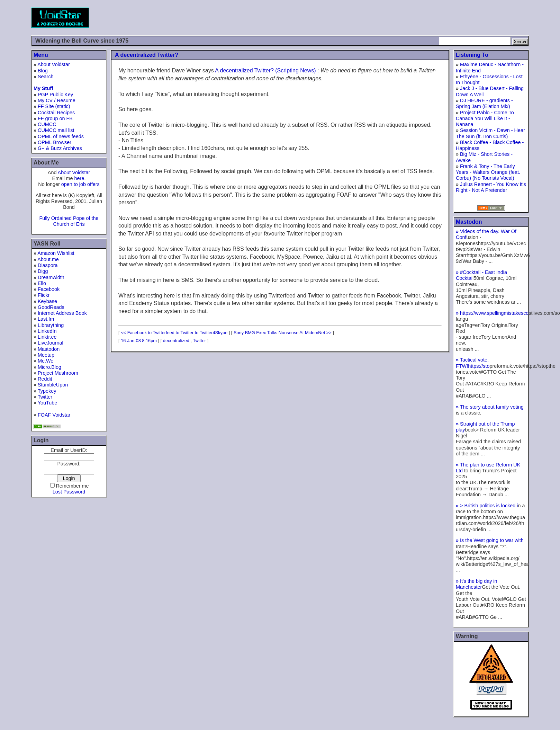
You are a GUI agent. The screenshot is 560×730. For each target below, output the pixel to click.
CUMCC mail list (56, 130)
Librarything (51, 325)
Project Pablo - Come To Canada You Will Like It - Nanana (485, 119)
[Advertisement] (403, 17)
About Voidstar (54, 64)
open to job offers (80, 184)
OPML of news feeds (61, 136)
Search (46, 77)
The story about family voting (490, 407)
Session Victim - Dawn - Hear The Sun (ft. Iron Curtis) (490, 133)
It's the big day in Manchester (477, 584)
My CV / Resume (57, 100)
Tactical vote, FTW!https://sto (473, 363)
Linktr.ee (47, 337)
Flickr (44, 295)
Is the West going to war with (490, 540)
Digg (43, 271)
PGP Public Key (55, 95)
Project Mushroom (58, 373)
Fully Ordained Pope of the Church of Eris (69, 221)
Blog (43, 71)
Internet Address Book (62, 313)
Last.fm (46, 319)
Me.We (46, 361)
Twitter (45, 397)
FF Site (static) (54, 106)
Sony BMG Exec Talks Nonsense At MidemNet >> (283, 333)
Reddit (45, 379)
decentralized (176, 341)
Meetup (46, 355)
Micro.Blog (49, 367)
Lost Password (69, 492)
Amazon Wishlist (56, 253)
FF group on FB (55, 118)
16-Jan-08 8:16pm (139, 341)
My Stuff (43, 88)
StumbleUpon (53, 385)
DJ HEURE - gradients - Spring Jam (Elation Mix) (484, 103)
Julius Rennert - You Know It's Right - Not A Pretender (491, 187)
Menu (41, 55)
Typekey (47, 391)
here (79, 178)
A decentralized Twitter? (147, 55)
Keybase (47, 301)
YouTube (48, 403)
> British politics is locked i (487, 506)
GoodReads (51, 307)
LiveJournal (51, 343)
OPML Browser (55, 142)
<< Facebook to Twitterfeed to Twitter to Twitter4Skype (174, 333)
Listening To (472, 55)
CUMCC (47, 124)
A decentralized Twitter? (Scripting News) (265, 70)
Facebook (49, 289)
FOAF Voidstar (54, 415)
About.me (48, 259)
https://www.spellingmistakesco (492, 313)
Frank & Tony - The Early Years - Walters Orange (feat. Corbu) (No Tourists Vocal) (488, 172)
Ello (42, 283)
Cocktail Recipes (56, 113)
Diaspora (48, 265)
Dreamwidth (51, 277)
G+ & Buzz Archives (60, 148)
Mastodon (49, 349)
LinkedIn (47, 331)
